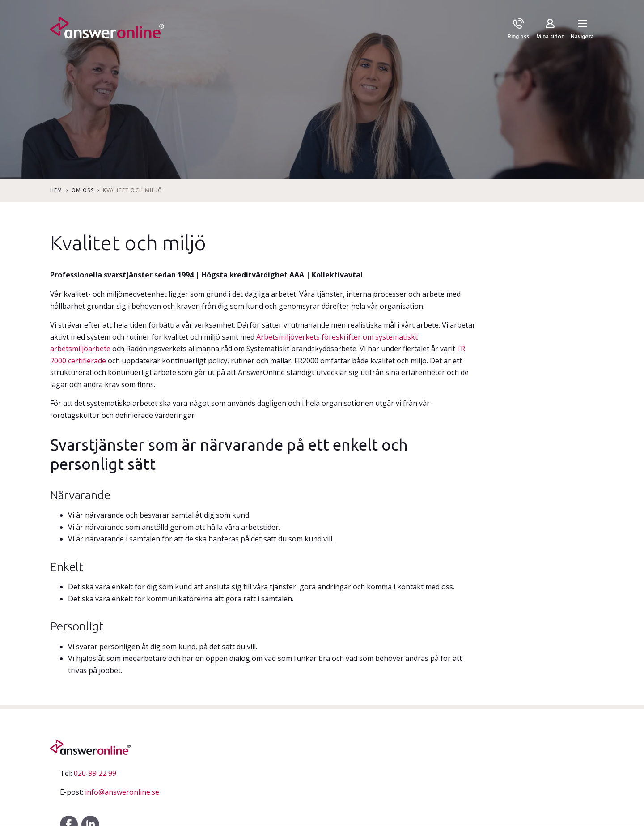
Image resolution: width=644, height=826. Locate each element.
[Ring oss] (518, 30)
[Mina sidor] (550, 30)
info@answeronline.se (110, 792)
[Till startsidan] (107, 30)
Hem (56, 190)
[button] (582, 30)
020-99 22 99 (88, 773)
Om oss (83, 190)
